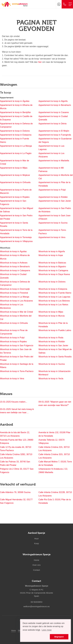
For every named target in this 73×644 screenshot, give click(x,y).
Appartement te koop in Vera (52, 237)
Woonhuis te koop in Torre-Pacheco (17, 371)
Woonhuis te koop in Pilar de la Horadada (53, 325)
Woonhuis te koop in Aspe (51, 255)
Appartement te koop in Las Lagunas (51, 148)
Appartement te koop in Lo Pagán (16, 153)
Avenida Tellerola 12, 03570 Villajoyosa (52, 442)
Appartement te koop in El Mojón (54, 131)
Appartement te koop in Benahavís (55, 105)
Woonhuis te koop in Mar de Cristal (16, 312)
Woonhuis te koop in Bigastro (52, 267)
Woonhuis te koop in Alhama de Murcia (15, 257)
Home (13, 630)
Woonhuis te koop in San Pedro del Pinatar (17, 358)
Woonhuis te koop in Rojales (13, 342)
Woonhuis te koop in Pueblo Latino (55, 330)
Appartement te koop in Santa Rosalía (14, 225)
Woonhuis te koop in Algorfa (52, 251)
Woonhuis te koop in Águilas (13, 251)
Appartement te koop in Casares (54, 112)
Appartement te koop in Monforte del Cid (56, 177)
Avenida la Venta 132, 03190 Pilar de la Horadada (54, 434)
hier (40, 62)
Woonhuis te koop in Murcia (52, 316)
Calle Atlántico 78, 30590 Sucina (15, 492)
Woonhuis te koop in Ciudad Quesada (13, 276)
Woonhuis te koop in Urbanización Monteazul (55, 373)
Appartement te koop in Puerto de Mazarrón (16, 191)
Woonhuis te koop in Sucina (52, 364)
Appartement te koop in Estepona (16, 135)
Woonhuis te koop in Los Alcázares (16, 301)
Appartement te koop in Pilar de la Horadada (54, 184)
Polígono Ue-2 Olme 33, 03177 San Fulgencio (17, 471)
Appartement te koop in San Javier (55, 201)
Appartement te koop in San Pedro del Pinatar (16, 217)
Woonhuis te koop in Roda (51, 338)
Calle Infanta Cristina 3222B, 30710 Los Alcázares (55, 494)
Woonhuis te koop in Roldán (52, 342)
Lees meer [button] (47, 630)
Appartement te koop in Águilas (15, 101)
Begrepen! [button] (59, 637)
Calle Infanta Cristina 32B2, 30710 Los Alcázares (16, 456)
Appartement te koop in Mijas (14, 168)
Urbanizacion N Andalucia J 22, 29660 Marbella (53, 471)
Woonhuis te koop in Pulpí (12, 338)
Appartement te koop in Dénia (53, 124)
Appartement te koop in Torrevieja (16, 237)
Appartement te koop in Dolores (15, 131)
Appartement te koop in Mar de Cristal (15, 162)
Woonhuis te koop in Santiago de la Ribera (17, 366)
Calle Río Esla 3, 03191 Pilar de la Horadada (55, 501)
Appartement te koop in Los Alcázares (51, 155)
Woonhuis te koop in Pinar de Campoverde (14, 332)
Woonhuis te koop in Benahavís (15, 267)
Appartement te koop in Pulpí (52, 190)
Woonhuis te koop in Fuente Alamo (55, 293)
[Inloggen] (59, 4)
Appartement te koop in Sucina (53, 223)
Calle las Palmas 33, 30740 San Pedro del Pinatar (15, 463)
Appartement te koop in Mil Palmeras (51, 170)
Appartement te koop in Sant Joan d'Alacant (54, 217)
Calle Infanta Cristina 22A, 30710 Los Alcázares (54, 449)
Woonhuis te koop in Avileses (14, 263)
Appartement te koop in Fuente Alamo (15, 140)
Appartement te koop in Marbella (54, 161)
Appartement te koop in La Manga (16, 146)
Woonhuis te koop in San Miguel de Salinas (55, 351)
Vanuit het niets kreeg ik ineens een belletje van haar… (17, 411)
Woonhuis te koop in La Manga (15, 297)
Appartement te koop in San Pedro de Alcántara (55, 210)
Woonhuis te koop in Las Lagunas (54, 297)
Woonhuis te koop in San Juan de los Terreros (16, 351)
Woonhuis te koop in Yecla (51, 379)
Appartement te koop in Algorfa (53, 101)
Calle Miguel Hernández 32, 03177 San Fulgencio (16, 501)
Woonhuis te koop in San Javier (53, 346)
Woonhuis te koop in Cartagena (53, 270)
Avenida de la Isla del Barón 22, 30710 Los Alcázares (15, 434)
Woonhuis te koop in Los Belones (54, 301)
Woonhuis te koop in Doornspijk (15, 289)
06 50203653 (36, 602)
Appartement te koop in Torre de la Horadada (16, 232)
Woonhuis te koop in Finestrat (14, 293)
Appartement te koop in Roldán (53, 197)
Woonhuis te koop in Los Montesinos (12, 306)
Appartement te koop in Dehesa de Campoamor (16, 125)
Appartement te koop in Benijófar (15, 112)
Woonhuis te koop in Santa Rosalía (55, 357)
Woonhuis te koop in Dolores (52, 282)
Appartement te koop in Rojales (15, 197)
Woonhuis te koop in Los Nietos (53, 305)
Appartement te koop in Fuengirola (55, 135)
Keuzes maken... (14, 402)
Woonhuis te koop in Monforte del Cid (16, 318)
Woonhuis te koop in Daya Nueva (54, 274)
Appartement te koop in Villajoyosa (16, 241)
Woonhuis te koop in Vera (12, 379)
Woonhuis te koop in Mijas (51, 312)
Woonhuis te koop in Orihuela (14, 323)
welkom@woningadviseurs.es (36, 606)
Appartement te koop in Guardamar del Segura (55, 140)
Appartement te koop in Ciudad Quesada (53, 118)
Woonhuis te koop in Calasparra (15, 270)
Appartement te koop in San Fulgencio (13, 203)
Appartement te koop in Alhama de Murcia (16, 107)
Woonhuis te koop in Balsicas (52, 263)
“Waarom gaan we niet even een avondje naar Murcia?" (55, 404)
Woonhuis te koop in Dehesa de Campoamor (15, 283)
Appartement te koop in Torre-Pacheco (52, 232)
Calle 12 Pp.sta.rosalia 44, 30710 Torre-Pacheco (16, 449)
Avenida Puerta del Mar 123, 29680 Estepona (17, 442)
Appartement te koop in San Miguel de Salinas (17, 210)
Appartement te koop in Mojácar (15, 175)
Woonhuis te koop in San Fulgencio (17, 346)
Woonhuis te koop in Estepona (53, 289)
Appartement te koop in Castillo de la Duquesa (16, 118)
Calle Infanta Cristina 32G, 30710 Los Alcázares (54, 456)
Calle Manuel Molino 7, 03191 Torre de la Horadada (55, 463)
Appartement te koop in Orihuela (15, 182)
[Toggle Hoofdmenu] (70, 4)
